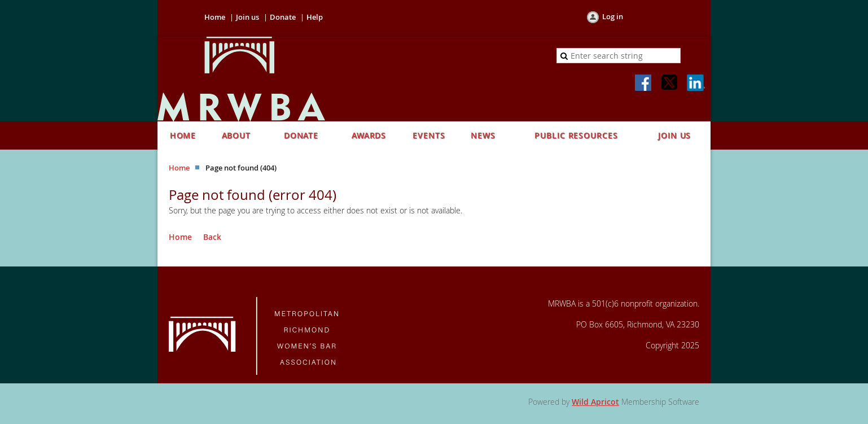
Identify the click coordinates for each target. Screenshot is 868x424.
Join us (247, 17)
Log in (613, 16)
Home (215, 17)
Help (315, 17)
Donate (283, 17)
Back (212, 237)
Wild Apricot (595, 402)
